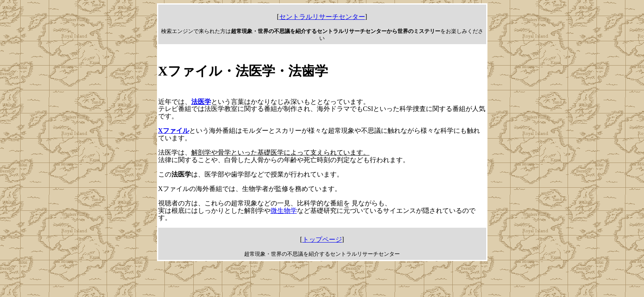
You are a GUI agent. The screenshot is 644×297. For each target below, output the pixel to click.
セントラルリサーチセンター (322, 17)
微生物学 (284, 211)
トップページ (322, 239)
